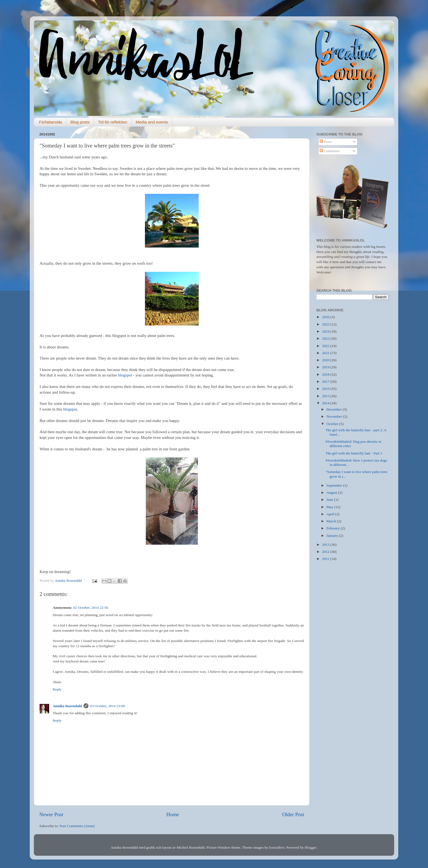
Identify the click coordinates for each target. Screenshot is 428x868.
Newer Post (51, 814)
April (331, 514)
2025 (326, 324)
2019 (326, 367)
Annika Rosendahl (67, 706)
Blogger (310, 847)
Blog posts (80, 122)
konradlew (277, 847)
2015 (326, 396)
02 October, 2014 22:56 (91, 608)
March (332, 521)
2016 (326, 389)
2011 (326, 559)
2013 (326, 545)
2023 (326, 338)
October (333, 424)
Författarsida (50, 122)
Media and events (152, 122)
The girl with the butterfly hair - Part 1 (354, 453)
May (330, 507)
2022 (326, 346)
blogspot (125, 375)
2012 (326, 552)
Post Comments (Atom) (77, 826)
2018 (326, 374)
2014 (326, 403)
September (335, 485)
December (335, 409)
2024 (326, 331)
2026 (326, 317)
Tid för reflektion (113, 122)
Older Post (293, 814)
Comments (330, 151)
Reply (57, 689)
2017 (326, 382)
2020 (326, 360)
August (332, 492)
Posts (326, 142)
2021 (326, 353)
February (334, 528)
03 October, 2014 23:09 (108, 706)
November (335, 416)
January (333, 536)
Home (173, 814)
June (330, 500)
